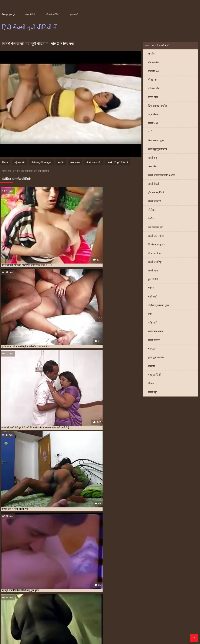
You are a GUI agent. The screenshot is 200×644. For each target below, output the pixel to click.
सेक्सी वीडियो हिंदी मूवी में (90, 601)
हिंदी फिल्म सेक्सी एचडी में (174, 601)
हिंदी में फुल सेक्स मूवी (77, 630)
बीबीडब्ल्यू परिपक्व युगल (159, 308)
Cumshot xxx (155, 256)
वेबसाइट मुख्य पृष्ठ (8, 15)
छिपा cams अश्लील (157, 108)
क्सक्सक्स (159, 633)
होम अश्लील (154, 65)
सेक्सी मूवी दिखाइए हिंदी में (91, 596)
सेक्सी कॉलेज (154, 342)
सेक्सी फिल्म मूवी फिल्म (22, 633)
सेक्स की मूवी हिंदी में (161, 594)
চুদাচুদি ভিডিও (168, 611)
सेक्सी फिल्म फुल (122, 630)
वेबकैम (151, 221)
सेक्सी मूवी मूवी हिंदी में (11, 599)
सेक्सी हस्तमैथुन (155, 264)
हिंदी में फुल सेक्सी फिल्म (22, 603)
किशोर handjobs (156, 247)
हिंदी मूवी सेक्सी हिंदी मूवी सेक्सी (75, 611)
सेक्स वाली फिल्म (164, 630)
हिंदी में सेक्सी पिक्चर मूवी (64, 603)
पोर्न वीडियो (60, 621)
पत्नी (150, 134)
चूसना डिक (153, 100)
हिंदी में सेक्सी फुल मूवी (107, 603)
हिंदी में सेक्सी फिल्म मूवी (86, 603)
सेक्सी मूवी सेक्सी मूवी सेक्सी (100, 633)
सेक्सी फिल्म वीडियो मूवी (158, 627)
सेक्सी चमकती (154, 204)
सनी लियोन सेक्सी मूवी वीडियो (19, 611)
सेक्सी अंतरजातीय (156, 238)
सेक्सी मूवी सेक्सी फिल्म (51, 633)
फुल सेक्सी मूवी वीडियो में (55, 594)
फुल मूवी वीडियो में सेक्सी (33, 594)
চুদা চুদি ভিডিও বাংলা (108, 611)
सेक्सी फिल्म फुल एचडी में (28, 596)
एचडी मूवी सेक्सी (56, 624)
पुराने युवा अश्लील (156, 360)
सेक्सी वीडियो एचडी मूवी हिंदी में (20, 601)
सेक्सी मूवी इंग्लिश (52, 630)
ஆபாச (72, 621)
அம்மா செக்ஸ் (12, 624)
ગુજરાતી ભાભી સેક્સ (129, 614)
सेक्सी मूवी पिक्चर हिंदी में (137, 596)
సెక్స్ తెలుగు (63, 614)
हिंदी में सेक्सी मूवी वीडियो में (21, 605)
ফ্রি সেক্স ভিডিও (42, 621)
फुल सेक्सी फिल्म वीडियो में (177, 614)
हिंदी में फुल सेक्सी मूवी (43, 603)
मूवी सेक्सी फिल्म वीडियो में (117, 594)
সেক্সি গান (122, 636)
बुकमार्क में (74, 15)
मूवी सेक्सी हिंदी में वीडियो (140, 594)
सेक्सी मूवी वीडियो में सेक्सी (32, 599)
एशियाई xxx (154, 73)
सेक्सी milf (153, 126)
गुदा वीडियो (153, 282)
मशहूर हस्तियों (154, 377)
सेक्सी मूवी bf (152, 614)
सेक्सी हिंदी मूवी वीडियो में (118, 165)
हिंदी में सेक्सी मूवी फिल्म (167, 603)
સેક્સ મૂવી (136, 627)
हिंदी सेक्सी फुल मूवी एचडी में (94, 605)
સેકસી (127, 611)
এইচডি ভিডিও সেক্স (143, 636)
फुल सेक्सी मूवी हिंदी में (76, 594)
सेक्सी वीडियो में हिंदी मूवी (67, 601)
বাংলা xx (148, 617)
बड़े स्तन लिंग (154, 91)
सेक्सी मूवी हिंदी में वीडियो (145, 599)
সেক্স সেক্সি (92, 617)
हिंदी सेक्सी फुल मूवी (76, 636)
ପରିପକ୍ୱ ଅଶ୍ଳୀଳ (142, 624)
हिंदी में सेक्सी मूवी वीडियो (101, 614)
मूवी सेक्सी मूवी (164, 617)
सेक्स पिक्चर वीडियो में (102, 627)
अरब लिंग (152, 169)
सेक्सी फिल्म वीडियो (124, 621)
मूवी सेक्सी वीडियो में (42, 617)
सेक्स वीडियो (33, 630)
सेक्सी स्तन (153, 273)
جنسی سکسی (46, 611)
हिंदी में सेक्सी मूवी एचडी (145, 603)
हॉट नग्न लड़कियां (156, 195)
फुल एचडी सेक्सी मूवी (102, 636)
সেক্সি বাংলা (104, 621)
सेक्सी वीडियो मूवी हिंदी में (45, 601)
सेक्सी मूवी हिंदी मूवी (121, 617)
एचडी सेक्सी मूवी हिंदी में (11, 594)
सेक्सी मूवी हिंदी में (100, 599)
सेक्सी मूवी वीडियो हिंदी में (55, 599)
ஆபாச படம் (24, 639)
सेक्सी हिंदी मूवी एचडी (167, 624)
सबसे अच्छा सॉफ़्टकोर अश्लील (162, 178)
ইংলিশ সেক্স (74, 624)
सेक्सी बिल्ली (154, 186)
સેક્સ (80, 639)
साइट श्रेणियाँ (30, 15)
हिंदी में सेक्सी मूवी (126, 603)
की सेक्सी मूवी (74, 633)
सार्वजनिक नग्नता (156, 334)
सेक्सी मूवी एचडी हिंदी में (68, 596)
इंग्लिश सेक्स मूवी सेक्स (15, 617)
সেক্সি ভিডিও (87, 621)
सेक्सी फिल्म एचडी (119, 624)
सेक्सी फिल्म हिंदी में (95, 624)
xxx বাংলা (180, 627)
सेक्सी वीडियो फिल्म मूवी (70, 617)
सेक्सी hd (153, 160)
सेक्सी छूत (153, 395)
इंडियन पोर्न (8, 636)
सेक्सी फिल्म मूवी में (48, 596)
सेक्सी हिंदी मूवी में (132, 601)
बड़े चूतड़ (152, 351)
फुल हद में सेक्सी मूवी (95, 594)
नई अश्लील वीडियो (53, 15)
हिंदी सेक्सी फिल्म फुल (63, 639)
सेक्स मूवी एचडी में (178, 594)
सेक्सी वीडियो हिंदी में (169, 636)
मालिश (151, 290)
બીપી (138, 617)
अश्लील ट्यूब (181, 617)
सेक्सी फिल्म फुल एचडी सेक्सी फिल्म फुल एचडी (28, 614)
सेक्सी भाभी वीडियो (34, 624)
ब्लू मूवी (104, 617)
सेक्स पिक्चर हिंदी (54, 636)
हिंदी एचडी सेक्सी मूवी (145, 611)
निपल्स (151, 386)
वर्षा (150, 316)
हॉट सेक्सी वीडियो (101, 630)
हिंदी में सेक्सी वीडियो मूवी (70, 605)
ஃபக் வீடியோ (143, 630)
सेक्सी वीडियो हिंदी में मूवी (112, 601)
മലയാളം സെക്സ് (29, 636)
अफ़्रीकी (151, 368)
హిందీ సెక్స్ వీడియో (176, 621)
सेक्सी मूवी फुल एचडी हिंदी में (183, 596)
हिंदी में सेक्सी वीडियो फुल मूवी (46, 605)
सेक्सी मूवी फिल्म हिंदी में (159, 596)
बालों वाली (153, 299)
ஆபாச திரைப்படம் (150, 621)
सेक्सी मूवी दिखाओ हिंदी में (114, 596)
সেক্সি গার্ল (122, 627)
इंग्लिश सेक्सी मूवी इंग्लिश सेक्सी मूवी (67, 627)
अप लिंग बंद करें (155, 230)
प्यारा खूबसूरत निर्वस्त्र (157, 152)
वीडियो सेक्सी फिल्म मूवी (31, 627)
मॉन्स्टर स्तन (153, 82)
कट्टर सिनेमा (153, 117)
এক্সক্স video (187, 611)
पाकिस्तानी (153, 325)
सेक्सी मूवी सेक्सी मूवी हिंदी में (79, 599)
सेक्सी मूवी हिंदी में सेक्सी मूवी (169, 599)
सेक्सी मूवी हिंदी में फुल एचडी (121, 599)
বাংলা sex (78, 614)
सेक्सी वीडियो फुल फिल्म (180, 633)
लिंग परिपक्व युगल (156, 143)
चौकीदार (152, 212)
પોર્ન (149, 633)
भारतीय (151, 56)
